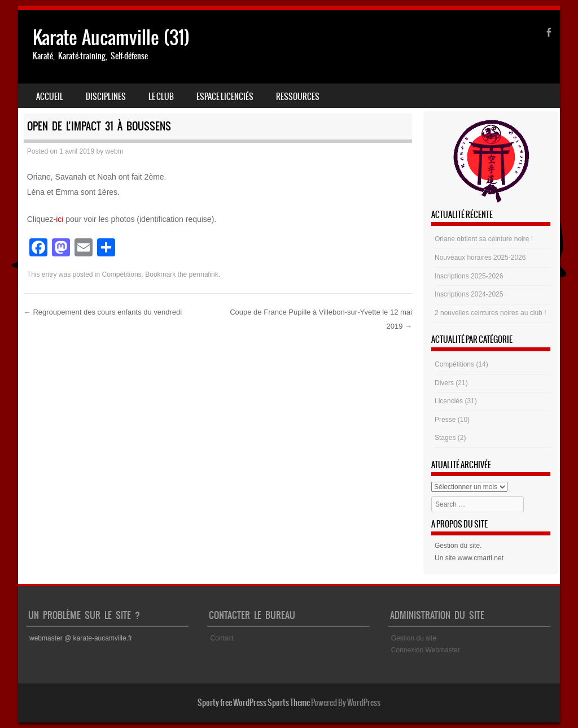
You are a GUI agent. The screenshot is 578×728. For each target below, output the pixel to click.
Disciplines (106, 97)
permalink (204, 274)
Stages (445, 438)
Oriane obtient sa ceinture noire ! (484, 239)
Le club (161, 97)
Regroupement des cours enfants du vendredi (103, 312)
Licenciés (449, 401)
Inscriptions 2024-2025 (469, 294)
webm (115, 151)
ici (60, 219)
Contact (222, 638)
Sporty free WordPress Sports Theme (254, 703)
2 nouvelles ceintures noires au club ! (490, 313)
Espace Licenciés (225, 97)
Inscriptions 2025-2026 (469, 276)
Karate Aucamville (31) (111, 38)
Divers (444, 383)
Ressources (298, 97)
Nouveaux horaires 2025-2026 (480, 258)
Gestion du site (457, 546)
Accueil (50, 97)
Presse (445, 420)
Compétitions (122, 274)
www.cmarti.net (481, 558)
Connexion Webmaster (426, 650)
